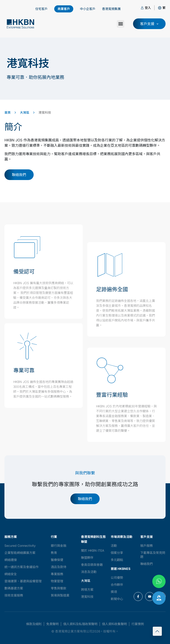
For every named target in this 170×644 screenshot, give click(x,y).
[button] (164, 8)
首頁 (8, 112)
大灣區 (25, 112)
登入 (148, 8)
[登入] (142, 8)
